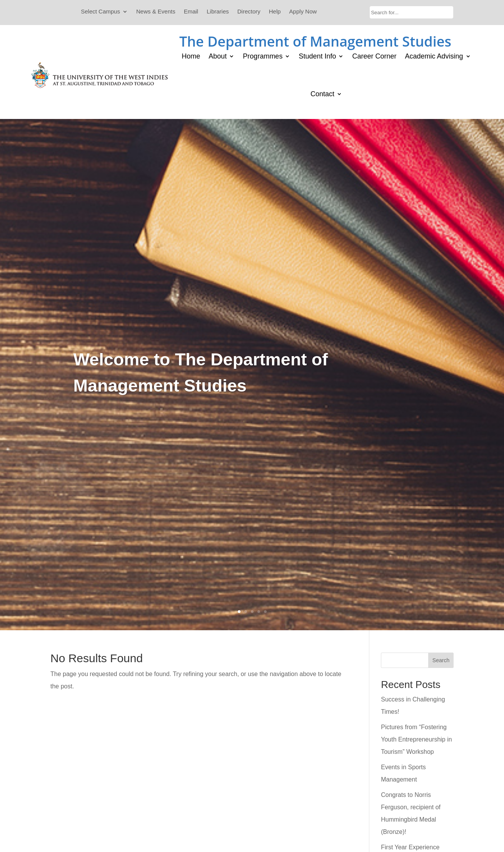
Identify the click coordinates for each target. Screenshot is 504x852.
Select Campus (100, 12)
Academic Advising (434, 56)
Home (191, 56)
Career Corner (374, 56)
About (218, 56)
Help (275, 12)
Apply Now (303, 12)
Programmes (263, 56)
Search (441, 660)
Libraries (218, 12)
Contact (322, 94)
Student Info (317, 56)
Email (191, 12)
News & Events (156, 12)
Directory (249, 12)
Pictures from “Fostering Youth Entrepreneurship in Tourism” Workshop (416, 739)
